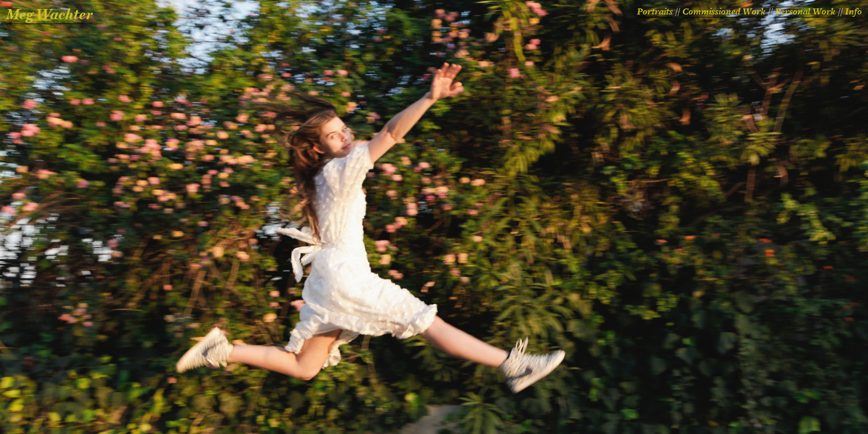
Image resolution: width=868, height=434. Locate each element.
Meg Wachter (49, 15)
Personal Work (805, 12)
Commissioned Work (724, 12)
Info (854, 12)
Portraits (655, 12)
